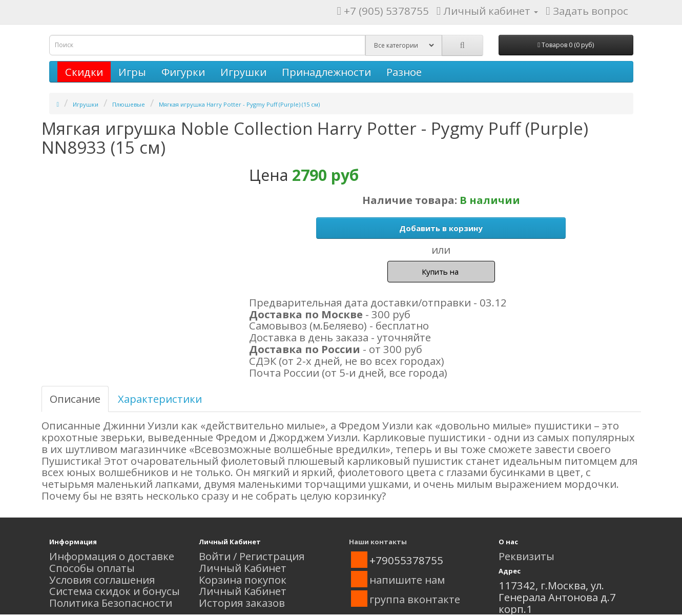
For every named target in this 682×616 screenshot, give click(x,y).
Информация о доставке (112, 556)
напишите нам (407, 580)
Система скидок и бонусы (115, 591)
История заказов (242, 603)
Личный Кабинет (243, 568)
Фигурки (183, 72)
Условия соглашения (102, 580)
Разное (404, 72)
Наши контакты (378, 542)
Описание (75, 399)
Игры (132, 72)
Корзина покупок (243, 580)
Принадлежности (326, 72)
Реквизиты (526, 556)
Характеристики (160, 399)
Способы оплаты (92, 568)
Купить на (441, 272)
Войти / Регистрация (252, 556)
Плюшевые (129, 104)
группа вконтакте (415, 599)
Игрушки (243, 72)
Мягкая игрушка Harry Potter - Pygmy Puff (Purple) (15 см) (239, 104)
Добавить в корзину (441, 228)
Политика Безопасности (111, 603)
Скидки (84, 72)
